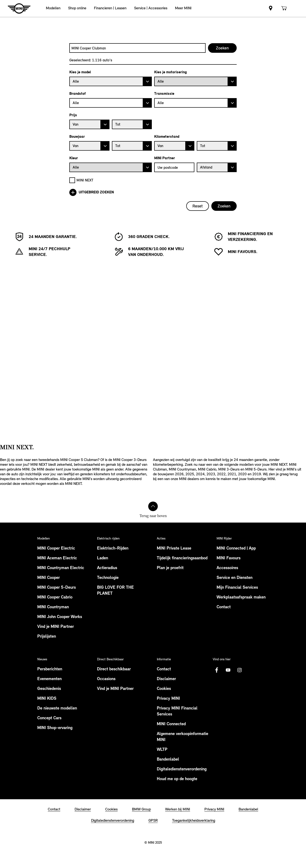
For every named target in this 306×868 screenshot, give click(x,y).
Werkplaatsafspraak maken (241, 597)
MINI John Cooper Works (60, 617)
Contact (224, 607)
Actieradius (107, 568)
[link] (271, 8)
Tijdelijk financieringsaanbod (182, 558)
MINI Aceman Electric (57, 558)
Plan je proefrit (170, 568)
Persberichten (50, 669)
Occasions (106, 679)
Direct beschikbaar (114, 669)
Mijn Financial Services (237, 588)
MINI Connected (171, 724)
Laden (103, 558)
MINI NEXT (85, 180)
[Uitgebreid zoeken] (153, 192)
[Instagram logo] (240, 670)
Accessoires (227, 568)
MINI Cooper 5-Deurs (57, 588)
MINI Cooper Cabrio (55, 597)
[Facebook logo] (217, 670)
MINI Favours (229, 558)
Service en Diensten (235, 578)
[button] (53, 8)
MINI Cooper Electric (56, 548)
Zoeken (224, 206)
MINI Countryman (53, 607)
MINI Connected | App (236, 548)
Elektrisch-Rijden (113, 548)
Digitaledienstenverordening (182, 769)
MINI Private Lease (174, 548)
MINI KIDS (47, 699)
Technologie (108, 578)
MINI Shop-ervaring (55, 728)
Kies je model (80, 72)
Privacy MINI (168, 699)
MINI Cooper (49, 578)
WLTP (162, 750)
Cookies (164, 689)
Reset (198, 206)
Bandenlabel (168, 759)
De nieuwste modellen (57, 708)
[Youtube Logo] (228, 670)
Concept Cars (49, 718)
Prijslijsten (47, 637)
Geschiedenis (49, 689)
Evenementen (49, 679)
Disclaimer (166, 679)
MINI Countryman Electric (61, 568)
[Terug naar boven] (153, 506)
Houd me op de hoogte (177, 779)
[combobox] (137, 48)
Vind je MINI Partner (56, 627)
